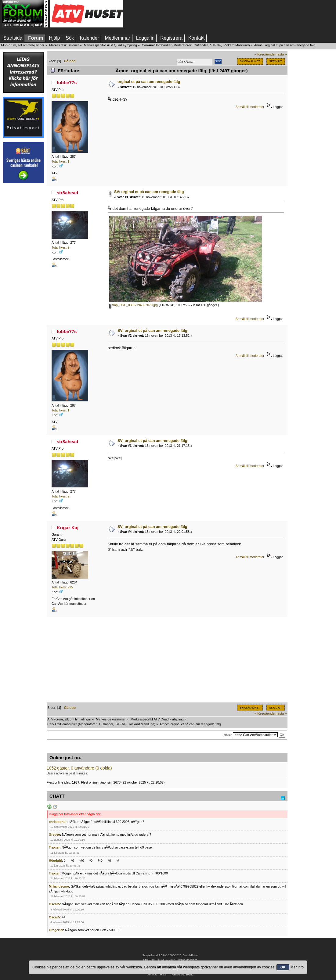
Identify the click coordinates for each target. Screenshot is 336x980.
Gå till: (228, 735)
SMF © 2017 (167, 960)
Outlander (201, 45)
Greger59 (56, 930)
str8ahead (68, 193)
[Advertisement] (23, 278)
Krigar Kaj (68, 528)
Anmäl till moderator (250, 107)
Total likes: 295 (62, 587)
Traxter (54, 847)
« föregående (265, 54)
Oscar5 (54, 904)
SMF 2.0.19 (150, 960)
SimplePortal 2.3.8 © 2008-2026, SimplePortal (170, 955)
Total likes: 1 (60, 161)
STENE (216, 45)
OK (283, 967)
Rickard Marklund (236, 45)
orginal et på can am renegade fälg (149, 82)
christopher (58, 822)
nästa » (281, 54)
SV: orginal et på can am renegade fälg (149, 192)
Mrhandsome (59, 886)
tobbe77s (67, 83)
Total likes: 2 (60, 247)
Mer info (297, 967)
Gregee (54, 835)
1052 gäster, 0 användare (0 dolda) (79, 768)
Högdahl (55, 860)
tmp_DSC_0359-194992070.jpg (134, 305)
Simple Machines (187, 960)
